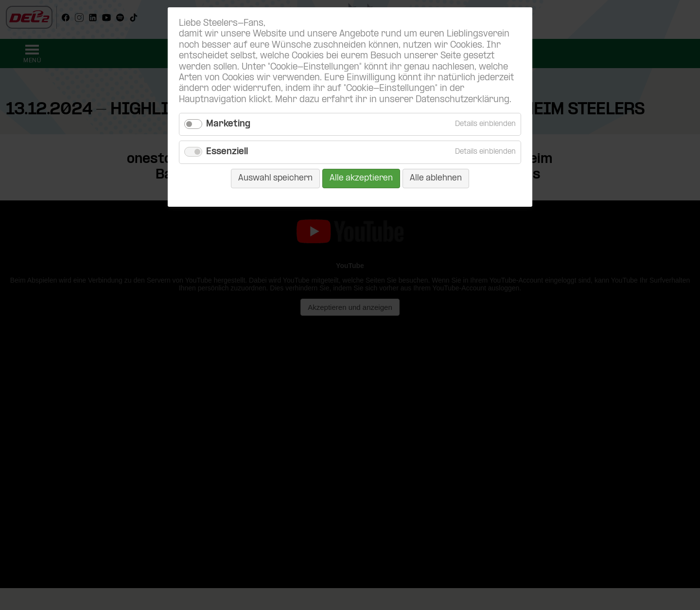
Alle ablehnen (436, 178)
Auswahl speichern (275, 178)
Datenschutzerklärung (463, 100)
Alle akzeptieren (361, 178)
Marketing (228, 124)
